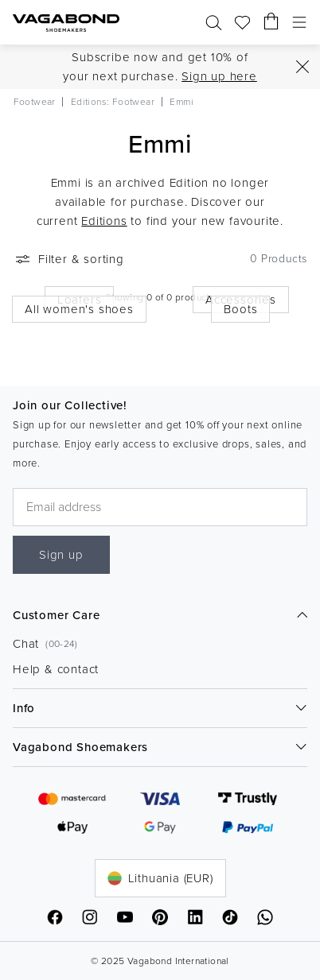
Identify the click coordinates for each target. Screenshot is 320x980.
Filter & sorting (68, 259)
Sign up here (219, 76)
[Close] (302, 67)
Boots (240, 309)
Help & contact (56, 669)
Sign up (61, 555)
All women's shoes (79, 309)
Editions (104, 221)
